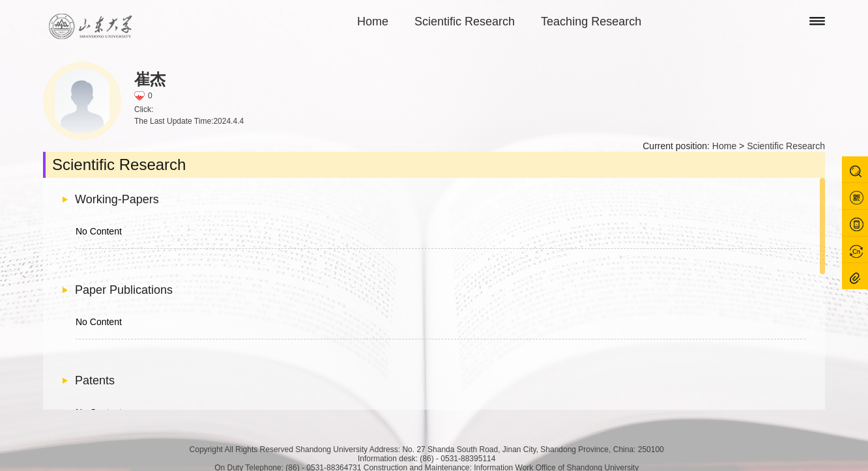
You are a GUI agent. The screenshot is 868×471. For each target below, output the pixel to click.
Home (373, 21)
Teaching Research (591, 21)
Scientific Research (465, 21)
